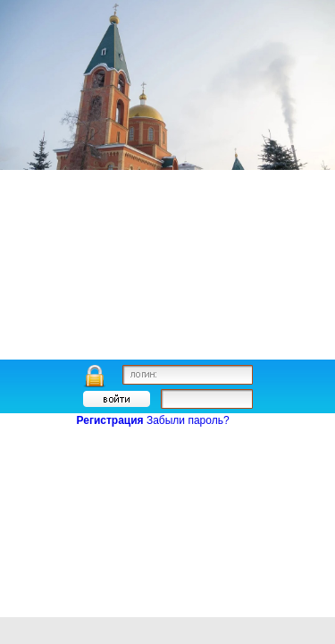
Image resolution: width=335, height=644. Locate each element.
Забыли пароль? (188, 420)
